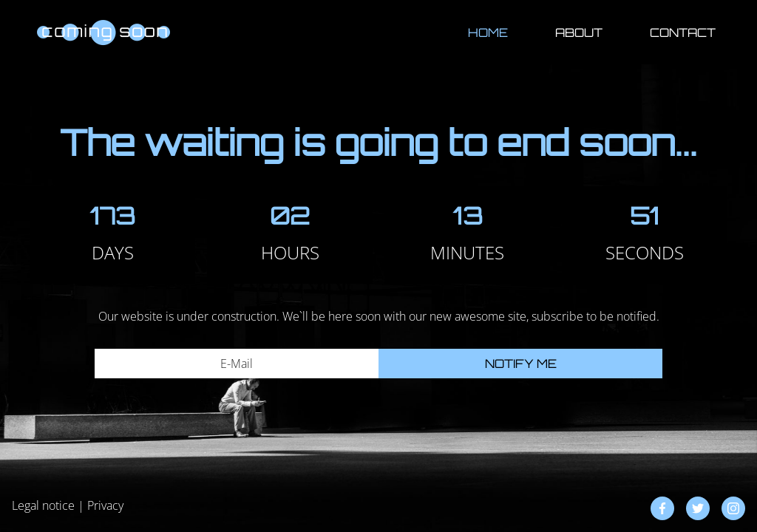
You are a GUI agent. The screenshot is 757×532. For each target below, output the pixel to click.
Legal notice (43, 505)
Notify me (521, 364)
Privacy (105, 505)
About (579, 33)
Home (488, 33)
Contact (683, 33)
